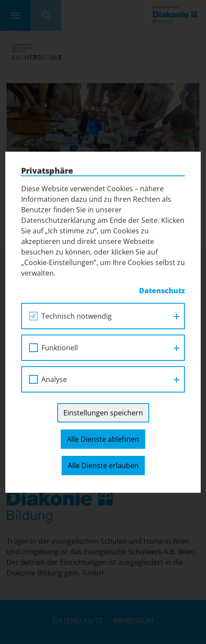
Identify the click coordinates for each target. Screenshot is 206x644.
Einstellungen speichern (103, 413)
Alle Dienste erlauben (103, 466)
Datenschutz (162, 291)
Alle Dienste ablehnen (103, 439)
